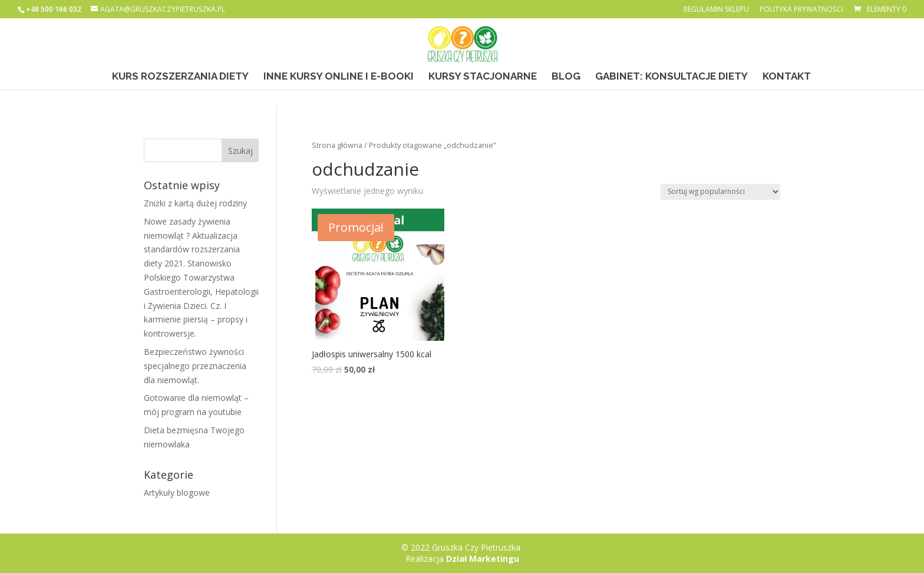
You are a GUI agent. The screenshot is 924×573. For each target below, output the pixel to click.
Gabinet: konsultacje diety (671, 77)
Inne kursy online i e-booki (339, 77)
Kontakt (787, 77)
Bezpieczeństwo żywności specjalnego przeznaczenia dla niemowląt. (195, 366)
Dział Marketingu (483, 559)
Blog (566, 77)
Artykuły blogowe (177, 493)
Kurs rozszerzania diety (180, 77)
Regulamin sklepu (716, 10)
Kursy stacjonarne (483, 77)
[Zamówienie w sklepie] (720, 192)
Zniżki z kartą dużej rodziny (195, 203)
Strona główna (337, 145)
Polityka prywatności (801, 10)
